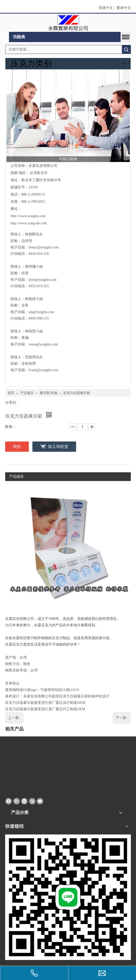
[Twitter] (32, 801)
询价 (17, 446)
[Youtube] (40, 801)
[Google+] (17, 801)
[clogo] (68, 23)
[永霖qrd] (68, 897)
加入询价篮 (58, 446)
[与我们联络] (68, 116)
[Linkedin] (24, 801)
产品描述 (16, 477)
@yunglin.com (46, 280)
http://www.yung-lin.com (29, 223)
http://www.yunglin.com (28, 216)
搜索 (126, 49)
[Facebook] (9, 801)
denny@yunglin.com (44, 247)
